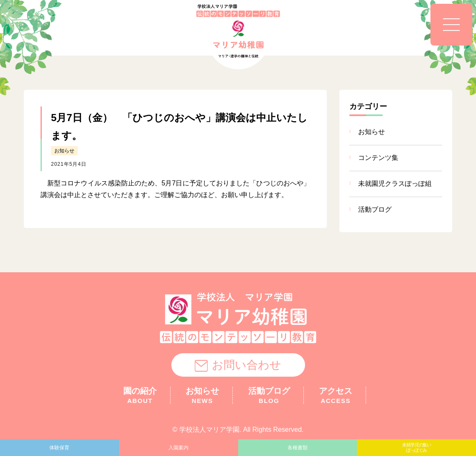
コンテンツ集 (378, 158)
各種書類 (298, 448)
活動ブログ (375, 209)
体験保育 (59, 448)
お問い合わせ (238, 365)
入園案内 (178, 448)
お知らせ (64, 151)
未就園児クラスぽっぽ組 (395, 184)
